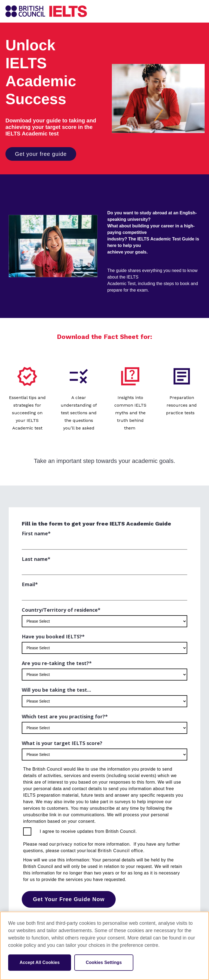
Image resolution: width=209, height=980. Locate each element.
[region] (104, 946)
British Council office (120, 851)
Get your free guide (41, 154)
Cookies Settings (104, 962)
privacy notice (72, 844)
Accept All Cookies (40, 962)
